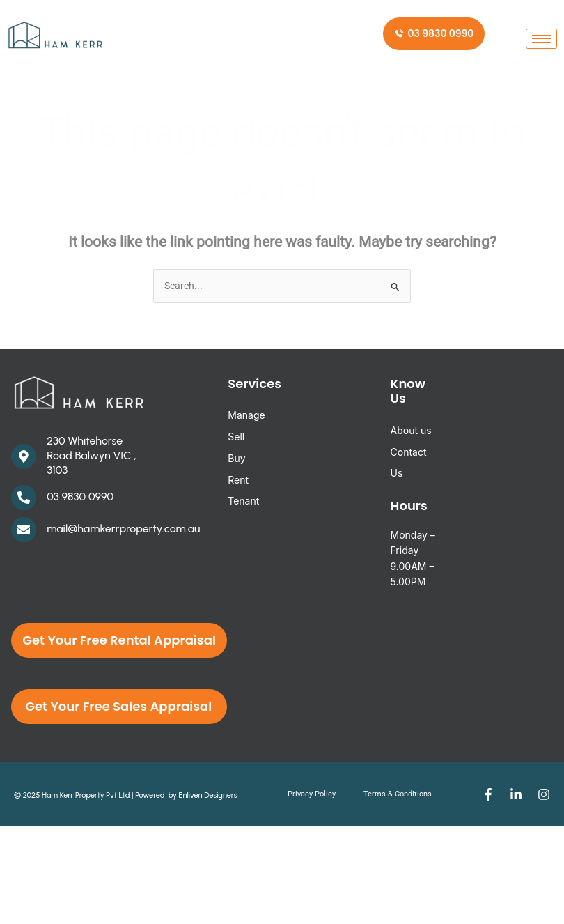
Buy (236, 458)
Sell (236, 437)
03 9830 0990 (80, 496)
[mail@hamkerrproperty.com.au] (24, 530)
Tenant (243, 501)
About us (411, 430)
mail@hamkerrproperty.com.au (123, 529)
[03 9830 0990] (24, 498)
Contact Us (409, 463)
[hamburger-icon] (541, 35)
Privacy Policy (312, 794)
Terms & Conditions (398, 794)
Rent (238, 480)
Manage (246, 415)
